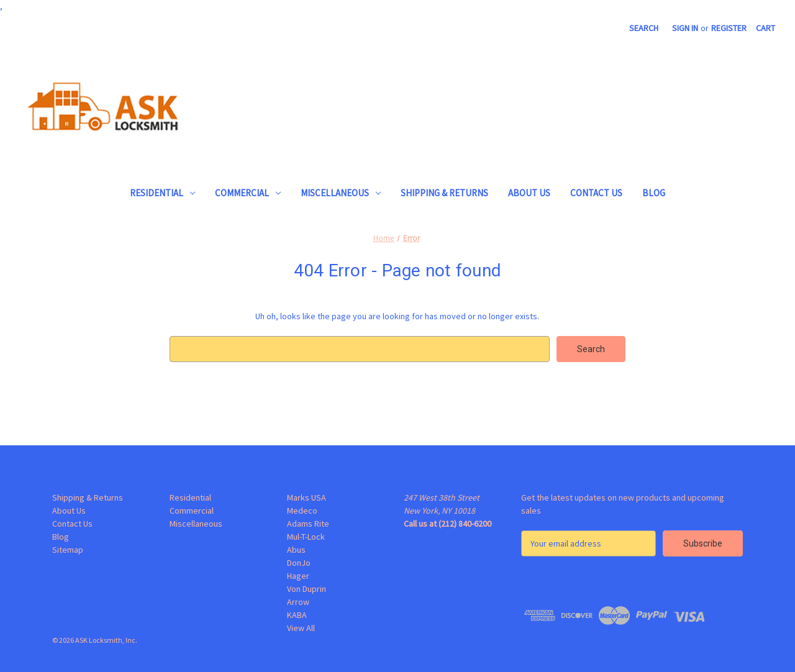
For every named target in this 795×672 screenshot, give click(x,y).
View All (301, 628)
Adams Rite (308, 524)
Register (729, 28)
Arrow (298, 602)
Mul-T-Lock (306, 537)
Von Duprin (307, 589)
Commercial (248, 193)
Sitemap (68, 550)
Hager (298, 576)
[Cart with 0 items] (765, 28)
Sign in (685, 28)
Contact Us (596, 193)
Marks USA (307, 497)
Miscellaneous (341, 193)
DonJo (299, 563)
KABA (297, 615)
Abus (296, 550)
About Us (529, 193)
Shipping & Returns (444, 193)
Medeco (302, 511)
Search (644, 28)
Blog (654, 193)
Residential (162, 193)
